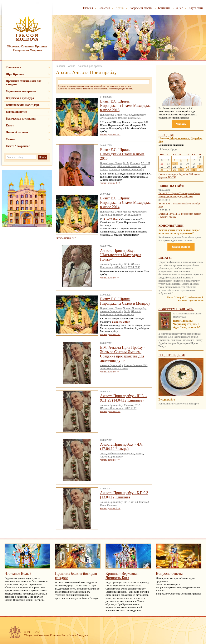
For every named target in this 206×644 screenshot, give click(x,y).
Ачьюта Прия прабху (134, 115)
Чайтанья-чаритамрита (121, 454)
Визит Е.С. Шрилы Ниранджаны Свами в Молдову (125, 301)
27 (168, 170)
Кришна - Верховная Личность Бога (122, 576)
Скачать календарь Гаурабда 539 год (178, 174)
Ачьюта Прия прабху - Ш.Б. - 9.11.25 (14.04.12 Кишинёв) (123, 398)
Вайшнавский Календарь (23, 105)
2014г (127, 215)
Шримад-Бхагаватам (130, 118)
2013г (127, 311)
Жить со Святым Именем (114, 368)
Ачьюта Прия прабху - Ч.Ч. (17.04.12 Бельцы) (122, 447)
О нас (180, 8)
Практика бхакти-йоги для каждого (24, 83)
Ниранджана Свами (111, 115)
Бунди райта (167, 400)
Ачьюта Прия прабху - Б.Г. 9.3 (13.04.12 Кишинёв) (124, 495)
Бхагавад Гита (108, 166)
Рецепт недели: (172, 355)
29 (181, 170)
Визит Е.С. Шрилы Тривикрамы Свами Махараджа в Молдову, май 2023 (179, 195)
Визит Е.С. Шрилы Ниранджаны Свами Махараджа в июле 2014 (126, 203)
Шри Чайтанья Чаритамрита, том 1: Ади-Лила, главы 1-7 (187, 324)
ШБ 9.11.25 (131, 408)
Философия (14, 67)
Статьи (11, 139)
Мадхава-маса (180, 138)
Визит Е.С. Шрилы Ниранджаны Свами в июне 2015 (122, 154)
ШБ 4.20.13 (121, 267)
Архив (119, 8)
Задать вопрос (181, 247)
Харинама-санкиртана (21, 91)
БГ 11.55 (145, 163)
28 (175, 170)
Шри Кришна (15, 74)
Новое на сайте (172, 186)
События (104, 8)
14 (175, 164)
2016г (103, 118)
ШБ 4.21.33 (134, 267)
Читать (181, 124)
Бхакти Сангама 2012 (136, 365)
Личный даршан (17, 132)
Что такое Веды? (18, 574)
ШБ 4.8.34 (114, 169)
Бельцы (139, 454)
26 (162, 170)
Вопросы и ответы (141, 8)
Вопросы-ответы (169, 574)
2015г (126, 163)
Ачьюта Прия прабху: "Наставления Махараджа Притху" (121, 255)
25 (200, 167)
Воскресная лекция (124, 314)
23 (187, 167)
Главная (88, 8)
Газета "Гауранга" (18, 146)
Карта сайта (196, 8)
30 (187, 170)
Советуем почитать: (176, 309)
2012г (138, 405)
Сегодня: (166, 135)
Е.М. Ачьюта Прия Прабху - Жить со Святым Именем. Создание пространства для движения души (122, 354)
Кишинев (112, 118)
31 (194, 170)
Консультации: (171, 226)
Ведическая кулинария (21, 119)
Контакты (164, 8)
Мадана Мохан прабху (135, 212)
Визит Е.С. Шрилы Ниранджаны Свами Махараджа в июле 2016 (126, 106)
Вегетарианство (16, 112)
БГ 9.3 (134, 502)
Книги (10, 125)
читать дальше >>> (110, 135)
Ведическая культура (20, 98)
